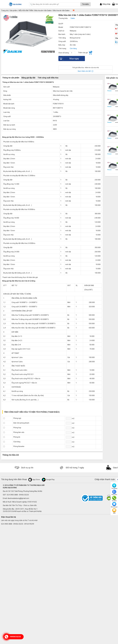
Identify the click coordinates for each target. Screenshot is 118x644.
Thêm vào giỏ (85, 53)
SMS (114, 511)
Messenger (114, 505)
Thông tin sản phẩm (11, 78)
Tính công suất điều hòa (48, 78)
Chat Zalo (114, 492)
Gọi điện (114, 499)
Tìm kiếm (85, 4)
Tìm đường (114, 486)
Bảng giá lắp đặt (28, 78)
